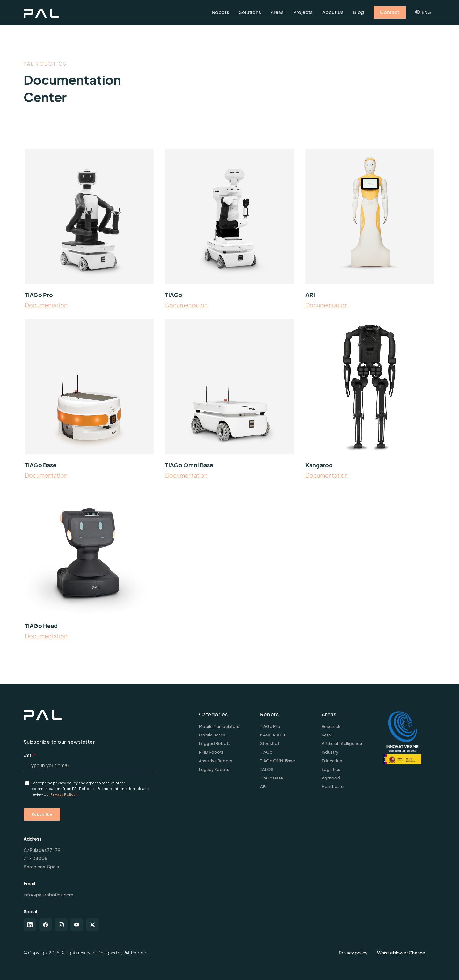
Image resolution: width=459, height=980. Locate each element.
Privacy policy (353, 953)
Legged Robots (215, 743)
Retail (327, 735)
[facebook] (46, 925)
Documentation (46, 305)
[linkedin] (30, 925)
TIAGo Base (272, 778)
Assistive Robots (216, 761)
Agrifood (331, 778)
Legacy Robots (214, 769)
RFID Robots (211, 752)
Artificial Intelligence (342, 743)
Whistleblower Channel (402, 953)
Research (331, 726)
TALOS (267, 769)
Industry (330, 752)
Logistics (331, 769)
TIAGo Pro (270, 726)
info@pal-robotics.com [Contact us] (48, 895)
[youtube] (77, 925)
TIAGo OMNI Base (277, 761)
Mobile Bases (212, 735)
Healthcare (333, 786)
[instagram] (61, 925)
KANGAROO (273, 735)
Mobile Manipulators (219, 726)
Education (332, 761)
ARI (263, 786)
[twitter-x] (92, 925)
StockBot (270, 743)
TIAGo (266, 752)
